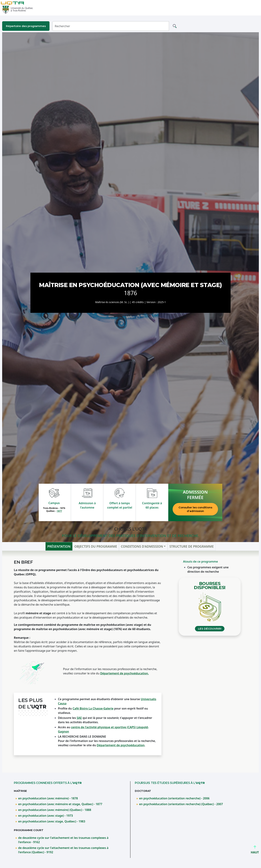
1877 (59, 511)
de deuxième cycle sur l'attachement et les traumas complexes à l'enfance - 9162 (63, 840)
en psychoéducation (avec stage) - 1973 (46, 816)
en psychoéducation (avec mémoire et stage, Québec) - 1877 (60, 804)
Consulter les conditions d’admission (195, 509)
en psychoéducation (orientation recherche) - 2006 (174, 798)
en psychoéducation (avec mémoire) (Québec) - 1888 (55, 810)
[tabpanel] (130, 662)
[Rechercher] (111, 26)
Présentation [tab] (59, 546)
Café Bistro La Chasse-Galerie (93, 708)
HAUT (255, 851)
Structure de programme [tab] (192, 546)
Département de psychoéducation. (125, 673)
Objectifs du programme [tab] (96, 546)
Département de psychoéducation (121, 745)
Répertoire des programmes (26, 26)
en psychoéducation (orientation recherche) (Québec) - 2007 (181, 804)
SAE (79, 718)
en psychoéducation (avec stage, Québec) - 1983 (52, 821)
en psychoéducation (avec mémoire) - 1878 (48, 798)
